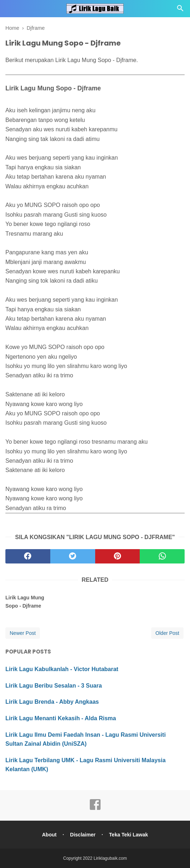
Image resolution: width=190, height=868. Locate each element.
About (49, 835)
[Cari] (180, 10)
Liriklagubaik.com (110, 858)
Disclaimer (83, 835)
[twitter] (73, 556)
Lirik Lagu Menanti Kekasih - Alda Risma (61, 718)
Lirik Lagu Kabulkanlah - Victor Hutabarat (62, 669)
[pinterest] (118, 556)
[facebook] (28, 556)
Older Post (167, 633)
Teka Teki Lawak (129, 835)
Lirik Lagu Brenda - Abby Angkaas (52, 702)
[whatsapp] (162, 556)
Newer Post (23, 633)
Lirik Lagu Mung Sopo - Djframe (25, 602)
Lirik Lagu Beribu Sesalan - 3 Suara (54, 686)
